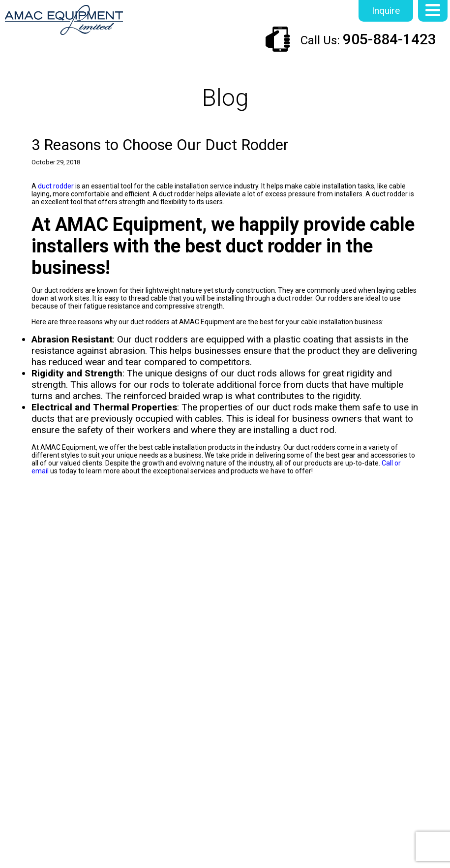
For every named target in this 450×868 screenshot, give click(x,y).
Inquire (386, 11)
